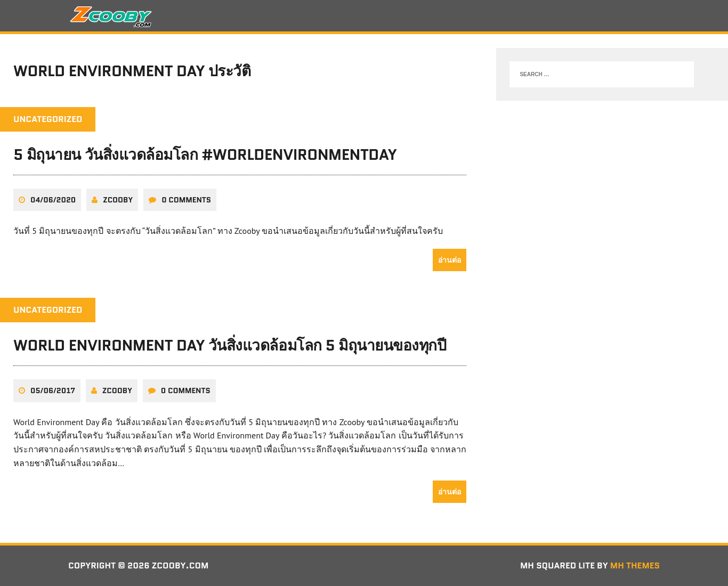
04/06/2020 (53, 200)
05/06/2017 (53, 390)
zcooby (118, 200)
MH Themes (635, 565)
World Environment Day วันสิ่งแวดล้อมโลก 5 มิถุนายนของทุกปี (230, 345)
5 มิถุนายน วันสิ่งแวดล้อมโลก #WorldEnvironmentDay (205, 154)
